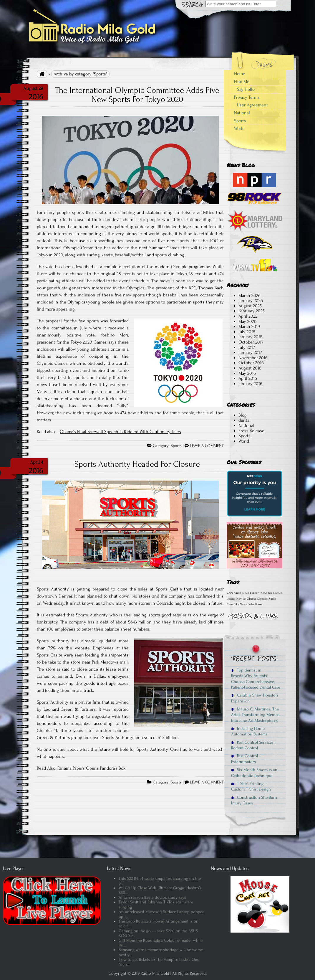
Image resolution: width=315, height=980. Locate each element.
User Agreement (252, 105)
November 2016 (253, 358)
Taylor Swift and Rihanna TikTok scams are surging (156, 904)
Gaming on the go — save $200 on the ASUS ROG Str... (158, 933)
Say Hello (246, 89)
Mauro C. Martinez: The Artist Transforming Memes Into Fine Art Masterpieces (255, 715)
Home (240, 74)
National (242, 113)
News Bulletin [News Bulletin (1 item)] (251, 593)
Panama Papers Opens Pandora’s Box (91, 768)
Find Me (242, 82)
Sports (176, 446)
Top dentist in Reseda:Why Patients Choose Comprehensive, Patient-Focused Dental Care (256, 679)
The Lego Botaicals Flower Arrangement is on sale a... (159, 924)
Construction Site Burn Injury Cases (254, 800)
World (239, 128)
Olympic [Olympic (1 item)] (262, 599)
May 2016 (247, 373)
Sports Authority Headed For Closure (137, 464)
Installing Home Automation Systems (249, 731)
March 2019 (249, 326)
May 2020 (248, 321)
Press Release (251, 431)
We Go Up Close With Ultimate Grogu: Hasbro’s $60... (160, 890)
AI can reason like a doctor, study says (152, 897)
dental (244, 420)
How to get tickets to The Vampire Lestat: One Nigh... (159, 962)
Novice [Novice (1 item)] (241, 599)
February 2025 (252, 311)
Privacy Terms (247, 97)
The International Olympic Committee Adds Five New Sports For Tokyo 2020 (137, 95)
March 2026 (249, 296)
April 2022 (248, 316)
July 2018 (247, 332)
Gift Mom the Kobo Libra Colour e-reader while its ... (161, 943)
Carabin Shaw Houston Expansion (255, 698)
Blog (243, 415)
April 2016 (248, 378)
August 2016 (250, 368)
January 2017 (250, 352)
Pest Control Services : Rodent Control (253, 745)
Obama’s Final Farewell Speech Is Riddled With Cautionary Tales (120, 432)
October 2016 (251, 363)
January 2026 (251, 301)
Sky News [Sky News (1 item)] (241, 604)
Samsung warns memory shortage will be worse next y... (161, 952)
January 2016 (250, 384)
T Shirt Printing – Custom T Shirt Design (251, 786)
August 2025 (250, 306)
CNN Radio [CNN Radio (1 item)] (234, 593)
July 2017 (247, 347)
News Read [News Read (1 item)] (267, 593)
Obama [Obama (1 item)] (251, 599)
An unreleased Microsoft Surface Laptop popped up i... (162, 914)
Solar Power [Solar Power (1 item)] (255, 604)
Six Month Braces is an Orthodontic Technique (254, 773)
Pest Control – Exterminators (246, 759)
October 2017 (251, 342)
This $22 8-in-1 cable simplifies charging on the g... (160, 881)
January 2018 (250, 337)
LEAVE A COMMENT (207, 446)
